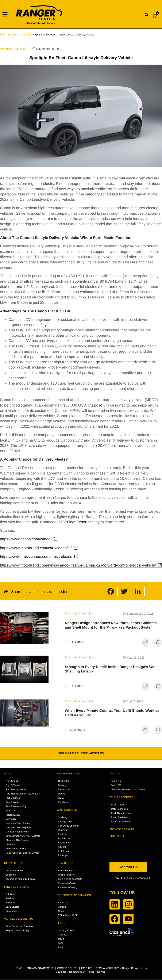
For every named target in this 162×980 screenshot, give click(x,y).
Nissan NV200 (13, 816)
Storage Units (65, 822)
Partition (62, 835)
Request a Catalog (68, 888)
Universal (10, 845)
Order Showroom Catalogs (19, 927)
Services (10, 899)
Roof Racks (64, 839)
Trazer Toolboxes (120, 818)
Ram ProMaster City (16, 807)
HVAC (61, 799)
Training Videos (66, 931)
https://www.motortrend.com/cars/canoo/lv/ (36, 548)
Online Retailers (66, 876)
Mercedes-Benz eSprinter (19, 828)
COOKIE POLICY (67, 969)
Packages (63, 856)
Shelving (62, 818)
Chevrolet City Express (17, 841)
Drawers (62, 831)
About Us (63, 903)
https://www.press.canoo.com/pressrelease (36, 557)
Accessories (64, 843)
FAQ (60, 944)
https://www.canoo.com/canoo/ (26, 539)
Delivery (62, 786)
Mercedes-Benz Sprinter (18, 824)
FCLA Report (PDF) (68, 916)
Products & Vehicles (13, 49)
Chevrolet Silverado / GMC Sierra (128, 790)
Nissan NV (11, 820)
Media (61, 940)
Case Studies (12, 908)
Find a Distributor (67, 871)
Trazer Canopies (119, 810)
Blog (3, 35)
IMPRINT (86, 969)
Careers (62, 908)
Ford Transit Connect (16, 790)
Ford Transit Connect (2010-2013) (23, 794)
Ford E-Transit (13, 786)
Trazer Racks (118, 805)
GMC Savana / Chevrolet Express (23, 837)
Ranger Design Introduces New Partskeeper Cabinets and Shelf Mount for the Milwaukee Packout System (113, 625)
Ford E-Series (13, 799)
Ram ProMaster (14, 803)
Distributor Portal (14, 871)
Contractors (64, 782)
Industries (11, 903)
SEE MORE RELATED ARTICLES (81, 754)
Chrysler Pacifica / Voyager (23, 854)
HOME (19, 969)
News (61, 912)
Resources (11, 912)
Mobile (61, 794)
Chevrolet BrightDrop (16, 849)
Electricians (64, 790)
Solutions (10, 895)
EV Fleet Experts (74, 522)
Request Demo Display (17, 931)
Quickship (11, 876)
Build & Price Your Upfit (70, 880)
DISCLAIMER (103, 969)
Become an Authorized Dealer (21, 880)
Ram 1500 (116, 786)
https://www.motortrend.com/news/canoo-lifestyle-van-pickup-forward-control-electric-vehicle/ (78, 565)
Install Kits (63, 852)
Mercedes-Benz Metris (17, 832)
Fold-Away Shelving (68, 827)
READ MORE (75, 642)
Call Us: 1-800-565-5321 (133, 879)
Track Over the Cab (121, 814)
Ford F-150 (116, 782)
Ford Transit (12, 782)
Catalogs (63, 935)
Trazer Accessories (121, 822)
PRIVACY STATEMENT (40, 969)
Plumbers (63, 803)
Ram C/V (10, 811)
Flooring (62, 848)
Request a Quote (67, 884)
